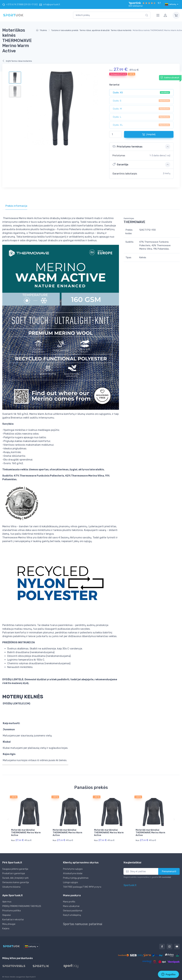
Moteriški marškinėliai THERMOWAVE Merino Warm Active (26, 833)
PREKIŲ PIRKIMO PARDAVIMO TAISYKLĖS (22, 906)
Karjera (6, 929)
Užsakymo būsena (11, 887)
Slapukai (6, 915)
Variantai (114, 85)
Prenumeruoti (169, 871)
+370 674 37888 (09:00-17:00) (20, 5)
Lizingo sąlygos (71, 882)
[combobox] (112, 15)
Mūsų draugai (9, 924)
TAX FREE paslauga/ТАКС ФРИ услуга (82, 887)
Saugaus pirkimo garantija (15, 869)
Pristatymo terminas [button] (127, 146)
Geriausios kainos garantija (16, 882)
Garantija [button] (120, 164)
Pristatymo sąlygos (73, 869)
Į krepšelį (149, 134)
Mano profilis (69, 902)
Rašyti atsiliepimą (72, 915)
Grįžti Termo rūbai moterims (17, 61)
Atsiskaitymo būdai (73, 873)
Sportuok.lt (130, 885)
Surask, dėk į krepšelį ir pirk (15, 878)
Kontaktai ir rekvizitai (13, 920)
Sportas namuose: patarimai (83, 924)
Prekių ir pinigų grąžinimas (76, 878)
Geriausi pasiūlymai (73, 911)
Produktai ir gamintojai (14, 873)
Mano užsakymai (71, 906)
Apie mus (7, 902)
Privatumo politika (12, 911)
